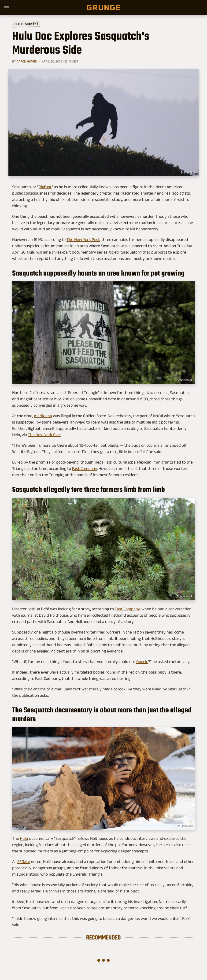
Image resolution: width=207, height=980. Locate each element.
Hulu (24, 838)
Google (142, 662)
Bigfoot (45, 187)
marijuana (43, 416)
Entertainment (26, 24)
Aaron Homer (27, 61)
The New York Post (83, 239)
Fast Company (84, 468)
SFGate (24, 862)
